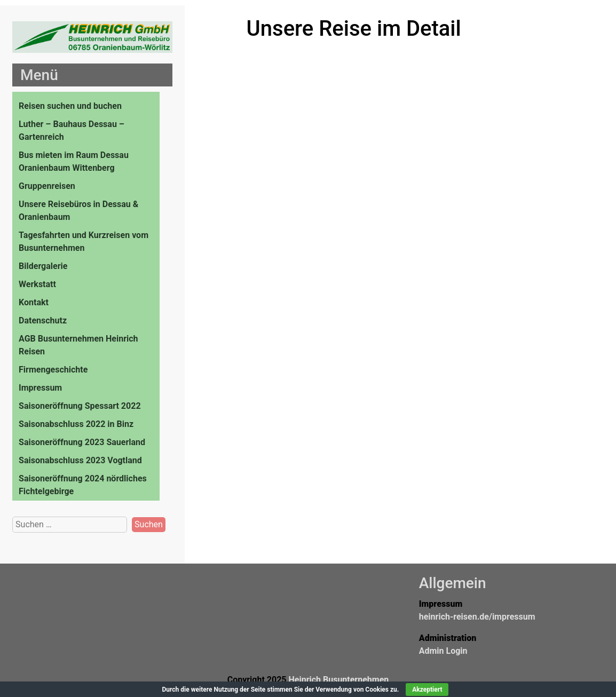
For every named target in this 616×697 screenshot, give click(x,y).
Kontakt (34, 302)
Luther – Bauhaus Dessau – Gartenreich (72, 130)
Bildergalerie (43, 266)
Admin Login (443, 651)
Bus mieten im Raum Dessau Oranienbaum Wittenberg (74, 161)
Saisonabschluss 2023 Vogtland (80, 460)
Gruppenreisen (47, 186)
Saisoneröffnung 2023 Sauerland (82, 442)
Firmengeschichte (53, 370)
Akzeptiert (427, 690)
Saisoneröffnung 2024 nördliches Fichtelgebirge (83, 485)
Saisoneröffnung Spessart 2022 (80, 406)
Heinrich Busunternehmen (338, 680)
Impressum (40, 388)
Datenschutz (43, 320)
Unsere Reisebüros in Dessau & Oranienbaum (78, 211)
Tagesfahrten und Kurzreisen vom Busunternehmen (84, 241)
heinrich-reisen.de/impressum (477, 617)
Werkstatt (37, 284)
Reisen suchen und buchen (70, 106)
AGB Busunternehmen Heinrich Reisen (78, 345)
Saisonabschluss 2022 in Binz (76, 424)
